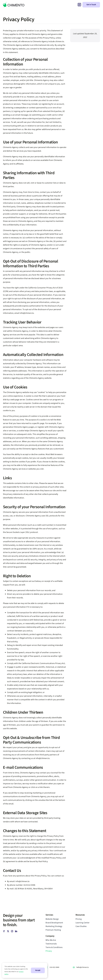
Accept (38, 970)
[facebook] (4, 931)
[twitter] (8, 931)
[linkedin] (16, 931)
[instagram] (12, 931)
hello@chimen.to (83, 967)
